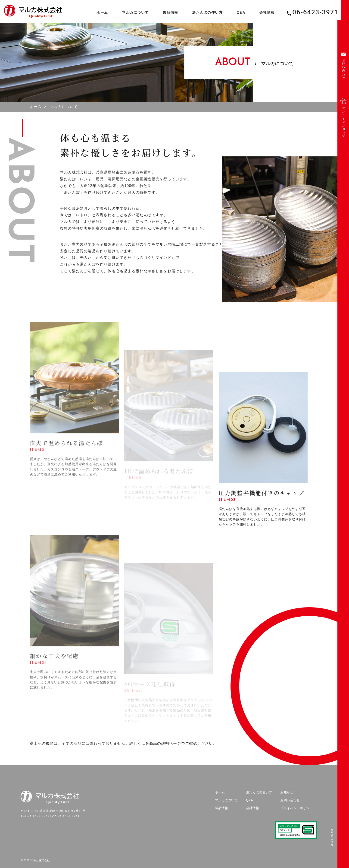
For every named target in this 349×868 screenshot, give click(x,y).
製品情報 (166, 14)
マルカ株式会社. (40, 860)
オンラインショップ (343, 118)
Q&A (237, 14)
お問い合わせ (290, 800)
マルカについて (131, 14)
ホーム (98, 14)
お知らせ (287, 792)
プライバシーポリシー (296, 808)
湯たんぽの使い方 (203, 14)
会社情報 (263, 14)
